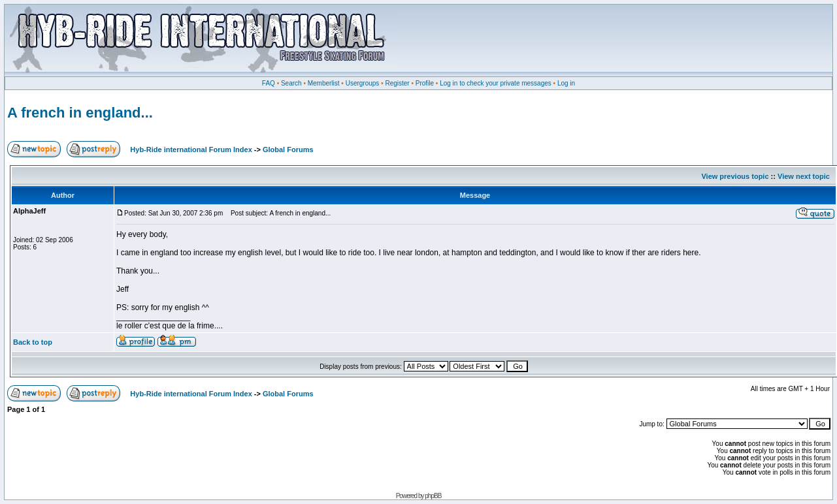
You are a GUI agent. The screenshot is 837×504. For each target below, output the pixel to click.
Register (397, 83)
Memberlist (324, 83)
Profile (425, 83)
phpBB (433, 496)
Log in (566, 83)
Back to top (33, 342)
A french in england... (80, 113)
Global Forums (288, 150)
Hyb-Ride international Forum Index (191, 150)
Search (291, 83)
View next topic (804, 176)
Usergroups (363, 83)
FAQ (269, 83)
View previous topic (735, 176)
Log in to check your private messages (496, 83)
